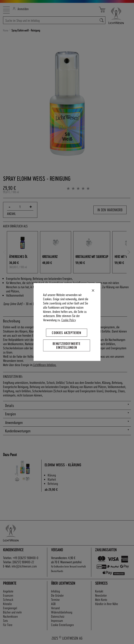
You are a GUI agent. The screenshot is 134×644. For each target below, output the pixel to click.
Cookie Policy (69, 320)
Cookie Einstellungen (62, 625)
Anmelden (21, 9)
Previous (4, 252)
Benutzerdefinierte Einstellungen (67, 345)
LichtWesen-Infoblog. (45, 365)
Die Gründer (57, 595)
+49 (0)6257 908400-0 (25, 558)
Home (6, 30)
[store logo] (118, 16)
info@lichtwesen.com (24, 566)
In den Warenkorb (110, 210)
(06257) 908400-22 (23, 562)
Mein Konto (101, 599)
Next (129, 252)
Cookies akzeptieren (67, 333)
